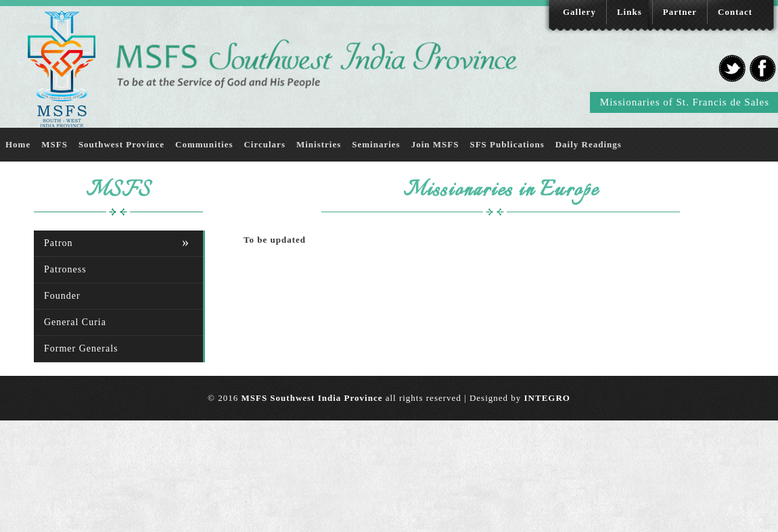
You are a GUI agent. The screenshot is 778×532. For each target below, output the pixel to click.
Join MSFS (435, 144)
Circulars (264, 144)
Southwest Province (121, 144)
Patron (59, 243)
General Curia (75, 322)
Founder (62, 296)
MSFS (54, 144)
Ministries (319, 144)
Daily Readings (589, 144)
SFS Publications (507, 144)
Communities (204, 144)
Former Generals (81, 348)
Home (18, 144)
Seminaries (376, 144)
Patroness (65, 269)
